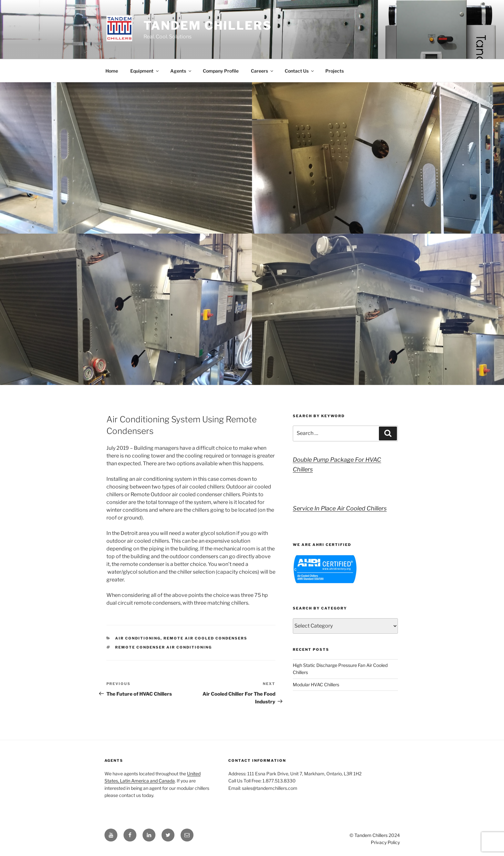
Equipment (145, 71)
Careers (262, 71)
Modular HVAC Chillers (316, 685)
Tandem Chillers (208, 25)
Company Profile (221, 71)
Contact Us (300, 71)
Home (112, 71)
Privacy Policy (385, 842)
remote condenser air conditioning (163, 647)
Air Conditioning (138, 638)
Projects (335, 71)
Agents (181, 71)
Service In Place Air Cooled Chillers (340, 508)
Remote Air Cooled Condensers (205, 638)
